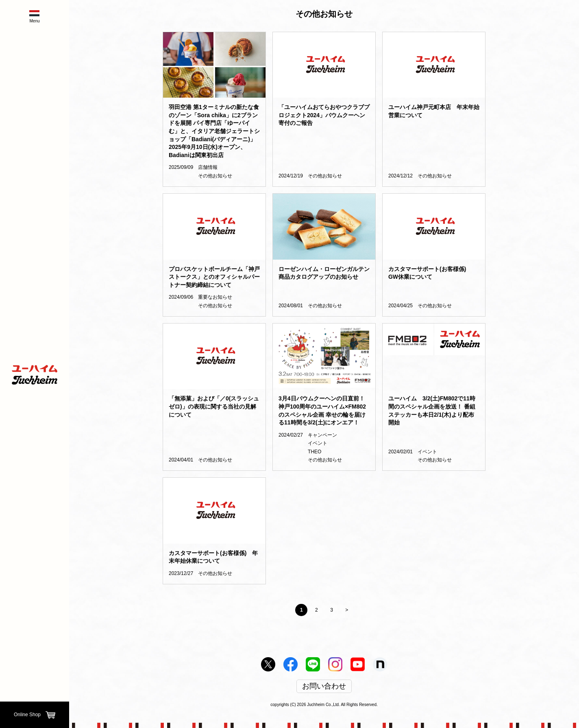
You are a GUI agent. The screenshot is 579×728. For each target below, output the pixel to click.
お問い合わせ (324, 686)
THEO (315, 452)
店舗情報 (208, 167)
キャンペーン (322, 435)
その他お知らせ (215, 176)
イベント (318, 443)
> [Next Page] (347, 610)
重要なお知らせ (215, 297)
